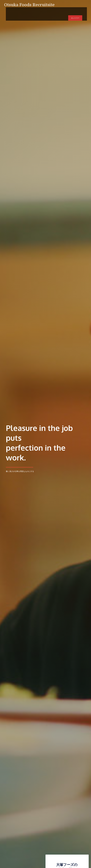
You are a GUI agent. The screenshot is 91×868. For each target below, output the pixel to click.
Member (45, 11)
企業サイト (57, 11)
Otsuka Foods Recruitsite (29, 5)
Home (15, 11)
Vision (25, 11)
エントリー (75, 11)
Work (35, 11)
